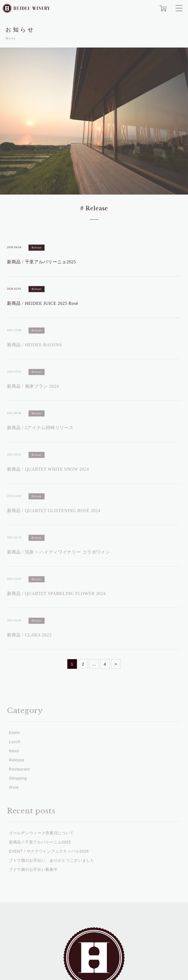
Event (14, 733)
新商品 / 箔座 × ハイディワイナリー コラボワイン (58, 552)
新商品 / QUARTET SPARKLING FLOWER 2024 (56, 593)
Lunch (15, 742)
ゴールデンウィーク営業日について (41, 833)
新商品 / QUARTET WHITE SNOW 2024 (48, 469)
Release (37, 247)
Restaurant (19, 769)
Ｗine (14, 787)
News (14, 751)
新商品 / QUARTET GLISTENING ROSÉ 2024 (54, 511)
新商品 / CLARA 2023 (29, 635)
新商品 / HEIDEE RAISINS (34, 345)
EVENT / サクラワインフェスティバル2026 (49, 851)
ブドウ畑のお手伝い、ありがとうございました (52, 860)
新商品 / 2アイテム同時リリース (40, 428)
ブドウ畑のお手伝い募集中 (33, 869)
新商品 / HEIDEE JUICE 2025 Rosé (43, 303)
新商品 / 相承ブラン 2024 (33, 386)
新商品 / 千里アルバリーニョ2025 (42, 262)
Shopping (18, 778)
